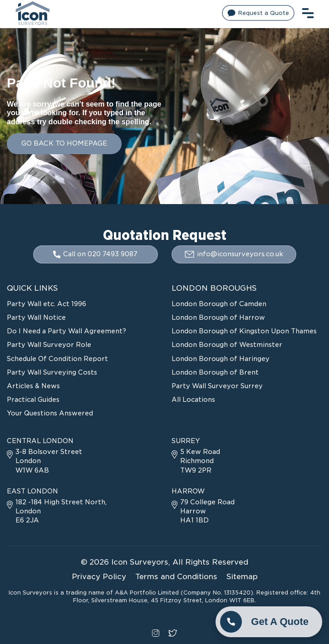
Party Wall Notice (36, 317)
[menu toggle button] (308, 12)
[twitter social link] (173, 632)
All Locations (193, 400)
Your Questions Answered (50, 413)
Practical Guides (33, 400)
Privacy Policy (99, 577)
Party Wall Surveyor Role (49, 345)
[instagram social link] (156, 632)
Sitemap (242, 577)
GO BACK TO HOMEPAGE (64, 143)
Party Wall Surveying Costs (52, 372)
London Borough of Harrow (218, 317)
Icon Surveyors (140, 562)
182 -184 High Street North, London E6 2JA (57, 511)
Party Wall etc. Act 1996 (47, 304)
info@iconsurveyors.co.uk (234, 254)
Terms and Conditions (176, 577)
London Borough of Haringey (221, 359)
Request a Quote (258, 13)
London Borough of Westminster (227, 345)
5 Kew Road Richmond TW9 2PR (196, 461)
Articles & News (33, 386)
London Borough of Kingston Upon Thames (244, 331)
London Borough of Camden (219, 304)
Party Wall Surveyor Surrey (217, 386)
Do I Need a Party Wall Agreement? (66, 331)
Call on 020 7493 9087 (95, 254)
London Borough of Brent (215, 372)
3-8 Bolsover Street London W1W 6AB (44, 461)
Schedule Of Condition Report (57, 359)
